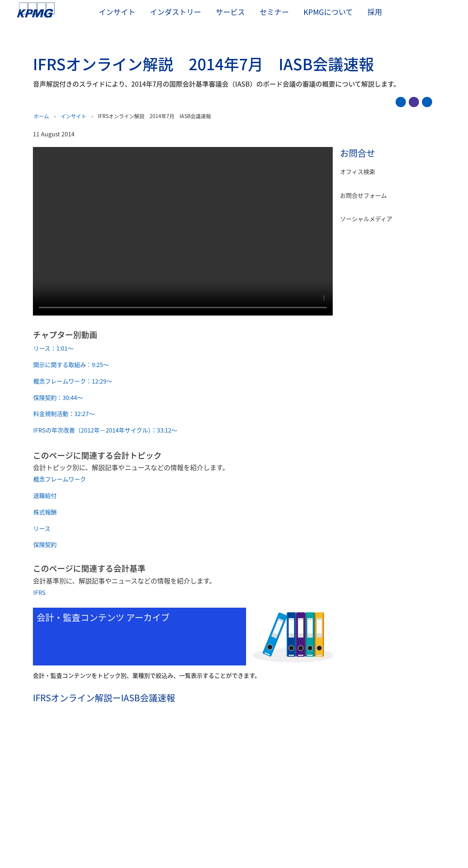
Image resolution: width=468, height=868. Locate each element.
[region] (234, 832)
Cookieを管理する (322, 833)
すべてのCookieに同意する (384, 833)
